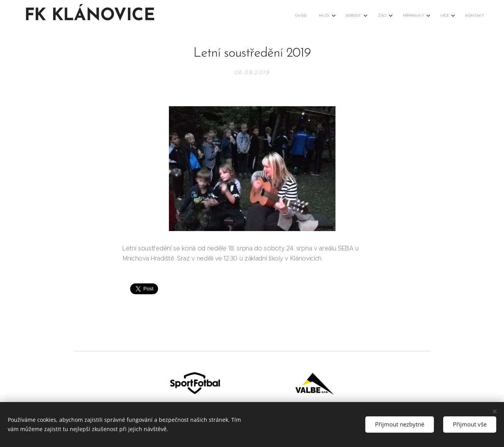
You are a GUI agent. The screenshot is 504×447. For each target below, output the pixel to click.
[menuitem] (393, 16)
